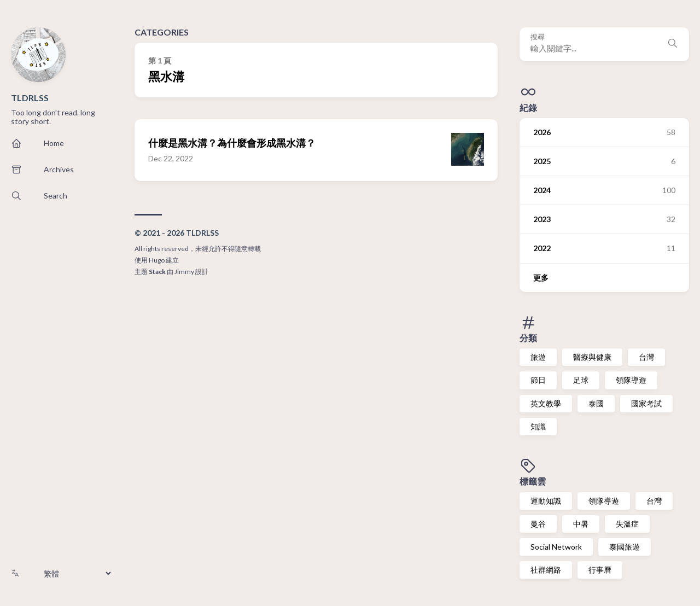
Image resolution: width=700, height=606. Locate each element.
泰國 (596, 403)
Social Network (556, 547)
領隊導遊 (631, 380)
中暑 (581, 524)
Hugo (157, 260)
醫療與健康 (592, 357)
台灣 (646, 357)
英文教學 (546, 403)
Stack (157, 272)
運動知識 (546, 501)
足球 (581, 380)
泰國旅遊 (625, 547)
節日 (538, 380)
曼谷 (538, 524)
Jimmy (184, 272)
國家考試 (646, 403)
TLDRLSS (30, 98)
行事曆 (600, 570)
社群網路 (546, 570)
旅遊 (538, 357)
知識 (538, 426)
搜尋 (538, 37)
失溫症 (627, 524)
